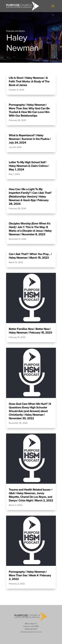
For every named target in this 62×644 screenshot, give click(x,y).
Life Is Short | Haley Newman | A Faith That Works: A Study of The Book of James (29, 81)
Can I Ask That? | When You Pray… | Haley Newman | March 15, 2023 (30, 256)
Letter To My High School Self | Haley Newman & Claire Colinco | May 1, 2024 (29, 166)
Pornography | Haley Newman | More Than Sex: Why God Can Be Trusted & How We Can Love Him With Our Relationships (29, 110)
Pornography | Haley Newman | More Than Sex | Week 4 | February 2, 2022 (30, 575)
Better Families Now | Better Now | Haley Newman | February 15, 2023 (30, 331)
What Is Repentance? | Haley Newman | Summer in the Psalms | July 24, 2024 (30, 139)
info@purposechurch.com (31, 632)
